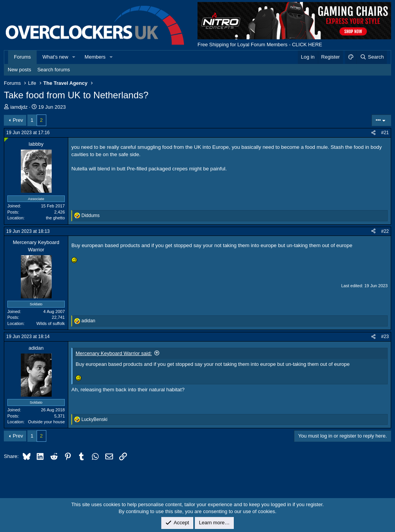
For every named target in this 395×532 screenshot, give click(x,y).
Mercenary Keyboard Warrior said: (114, 353)
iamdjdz (19, 107)
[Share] (373, 133)
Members (95, 57)
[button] (74, 57)
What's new (55, 57)
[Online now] (6, 140)
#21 (385, 133)
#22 (385, 231)
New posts (19, 70)
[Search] (372, 57)
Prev (18, 120)
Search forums (54, 70)
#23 (385, 337)
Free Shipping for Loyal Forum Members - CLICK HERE (260, 45)
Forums (22, 57)
